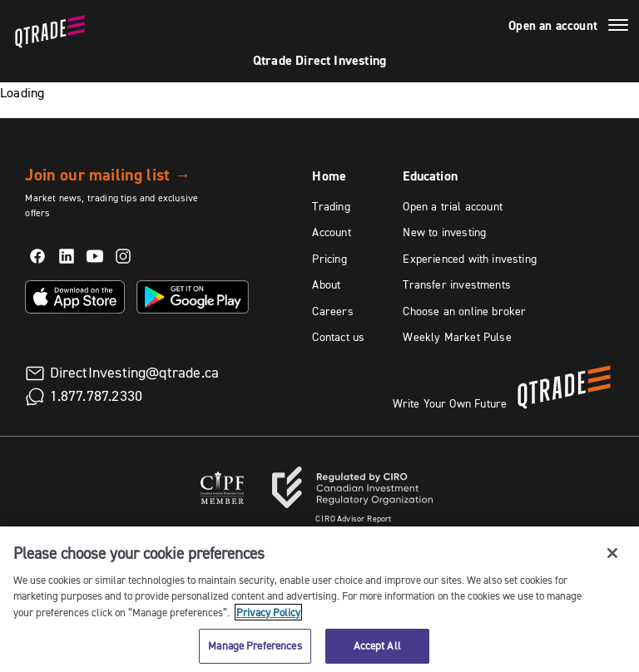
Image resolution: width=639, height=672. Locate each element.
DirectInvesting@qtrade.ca (135, 373)
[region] (319, 599)
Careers (332, 311)
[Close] (612, 553)
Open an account (553, 26)
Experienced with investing (470, 259)
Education (430, 176)
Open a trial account (453, 206)
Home (329, 176)
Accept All (377, 645)
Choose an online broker (464, 311)
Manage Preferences (255, 645)
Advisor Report (354, 519)
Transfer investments (457, 284)
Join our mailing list (108, 175)
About (326, 284)
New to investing (444, 232)
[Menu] (618, 27)
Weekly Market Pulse (457, 337)
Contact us (338, 337)
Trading (331, 206)
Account (331, 232)
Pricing (329, 259)
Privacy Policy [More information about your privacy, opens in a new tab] (268, 612)
